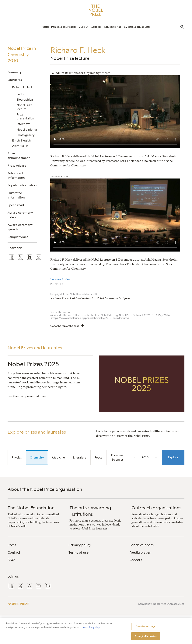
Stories (96, 27)
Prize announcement (19, 156)
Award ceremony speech (20, 227)
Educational (113, 27)
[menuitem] (59, 27)
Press (12, 545)
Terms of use (79, 552)
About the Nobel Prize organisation (45, 489)
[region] (96, 631)
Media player (140, 552)
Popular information (22, 185)
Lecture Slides (61, 279)
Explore (173, 457)
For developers (142, 545)
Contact (14, 552)
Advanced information (16, 175)
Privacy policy (80, 545)
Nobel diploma (27, 130)
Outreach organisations (156, 508)
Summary (15, 72)
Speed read (16, 205)
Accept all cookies (146, 636)
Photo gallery (26, 135)
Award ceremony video (20, 215)
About (84, 27)
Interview (23, 124)
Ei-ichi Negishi (22, 141)
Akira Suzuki (20, 146)
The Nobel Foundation (31, 508)
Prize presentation (25, 117)
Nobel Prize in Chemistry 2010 (22, 54)
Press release (17, 166)
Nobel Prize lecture (24, 107)
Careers (136, 560)
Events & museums (137, 27)
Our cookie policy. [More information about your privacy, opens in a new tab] (90, 627)
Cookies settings (146, 627)
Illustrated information (16, 195)
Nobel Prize (18, 604)
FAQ (11, 560)
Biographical (25, 100)
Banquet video (18, 237)
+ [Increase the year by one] (156, 457)
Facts (20, 94)
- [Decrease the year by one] (134, 457)
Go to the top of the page (65, 326)
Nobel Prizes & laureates (59, 27)
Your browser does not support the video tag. (115, 112)
